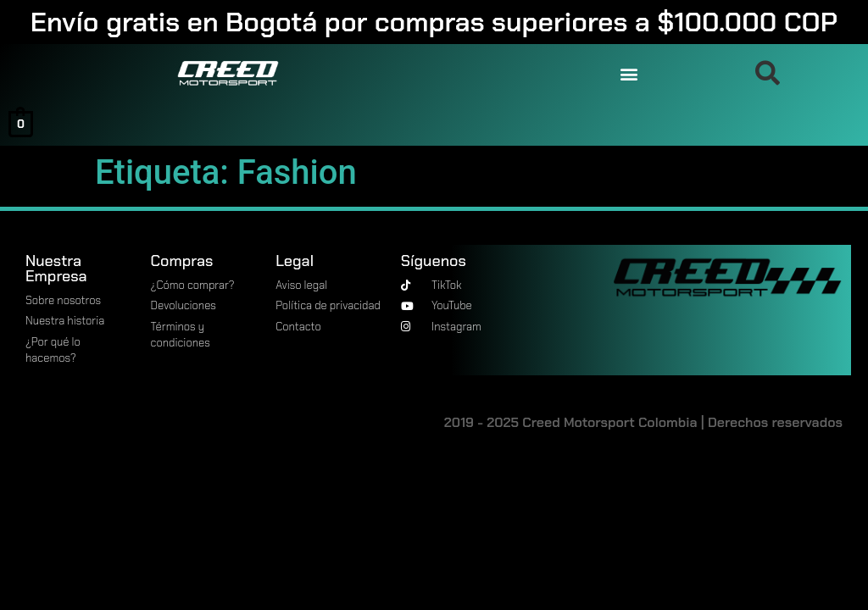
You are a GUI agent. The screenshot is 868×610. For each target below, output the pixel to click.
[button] (629, 73)
